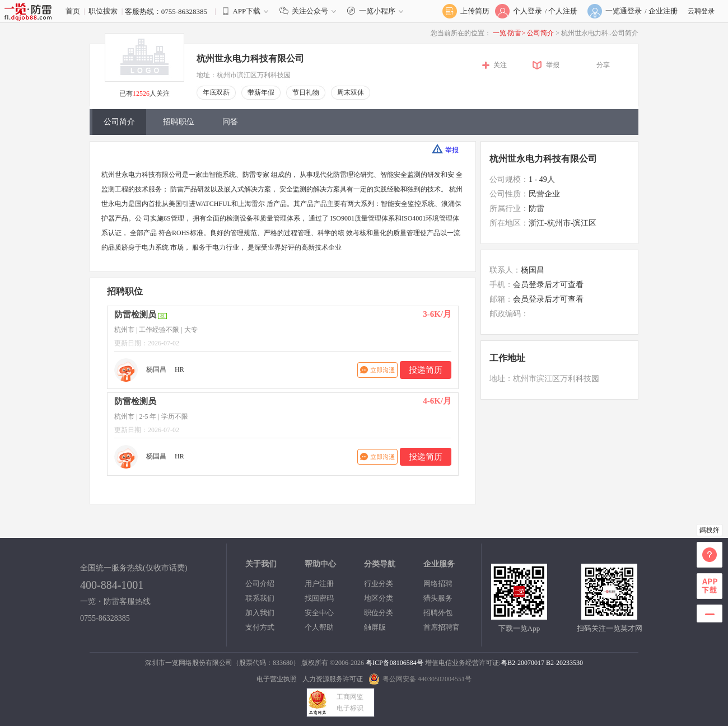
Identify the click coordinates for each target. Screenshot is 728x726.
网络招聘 (438, 584)
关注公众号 (310, 11)
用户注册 (319, 584)
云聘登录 (701, 11)
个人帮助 (319, 627)
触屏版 (375, 627)
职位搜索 (103, 11)
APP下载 (246, 11)
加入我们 (260, 613)
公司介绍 (260, 584)
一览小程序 (377, 11)
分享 (603, 65)
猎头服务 (438, 598)
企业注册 (663, 11)
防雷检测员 (135, 315)
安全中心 (319, 613)
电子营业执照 (277, 679)
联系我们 (260, 598)
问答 (230, 122)
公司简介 (541, 33)
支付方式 (260, 627)
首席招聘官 (442, 627)
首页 (73, 11)
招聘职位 (179, 122)
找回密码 (319, 598)
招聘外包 (438, 613)
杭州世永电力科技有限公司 (250, 58)
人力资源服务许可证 (333, 679)
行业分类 (379, 584)
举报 (553, 65)
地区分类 (379, 598)
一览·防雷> (509, 33)
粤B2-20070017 (522, 663)
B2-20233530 (564, 663)
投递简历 (426, 370)
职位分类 (379, 613)
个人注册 (563, 11)
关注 (500, 65)
